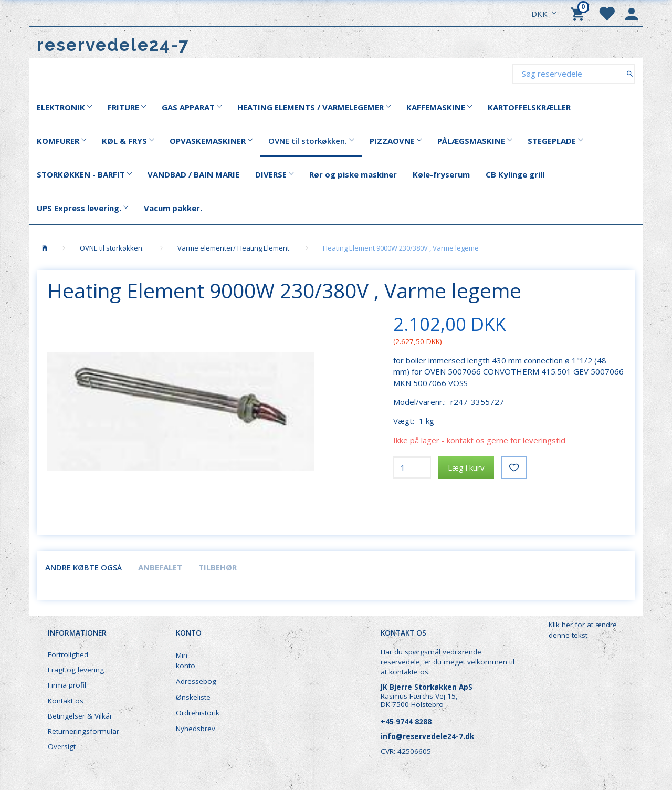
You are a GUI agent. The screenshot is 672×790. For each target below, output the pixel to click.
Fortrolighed (68, 654)
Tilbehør (218, 567)
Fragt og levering (76, 670)
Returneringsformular (83, 731)
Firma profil (67, 685)
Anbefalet (160, 567)
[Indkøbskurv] (579, 13)
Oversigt (62, 746)
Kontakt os (66, 701)
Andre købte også (83, 567)
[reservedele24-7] (113, 45)
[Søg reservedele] (630, 73)
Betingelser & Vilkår (80, 716)
